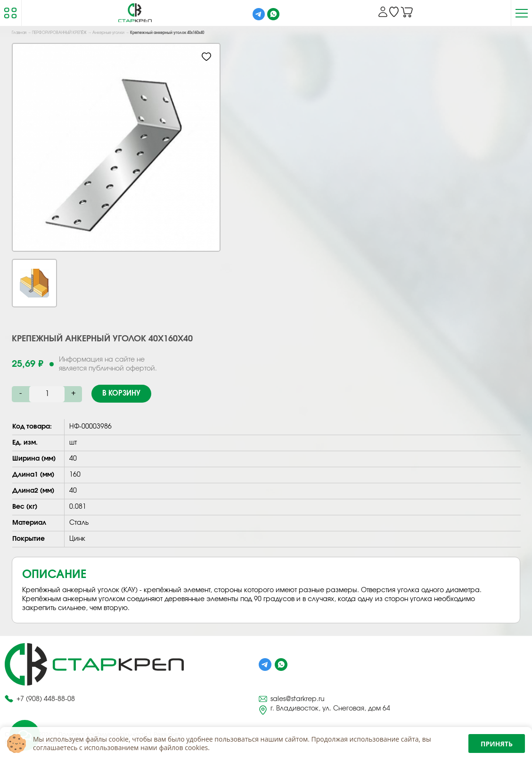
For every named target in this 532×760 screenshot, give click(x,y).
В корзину (121, 393)
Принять (497, 744)
